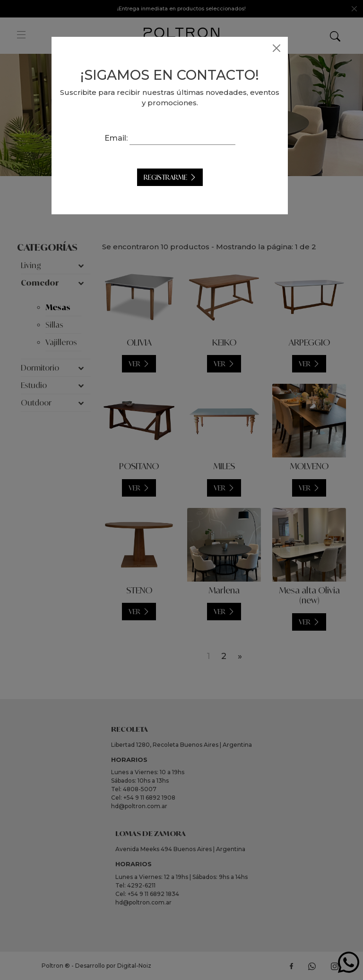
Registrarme (177, 177)
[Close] (288, 48)
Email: (128, 138)
